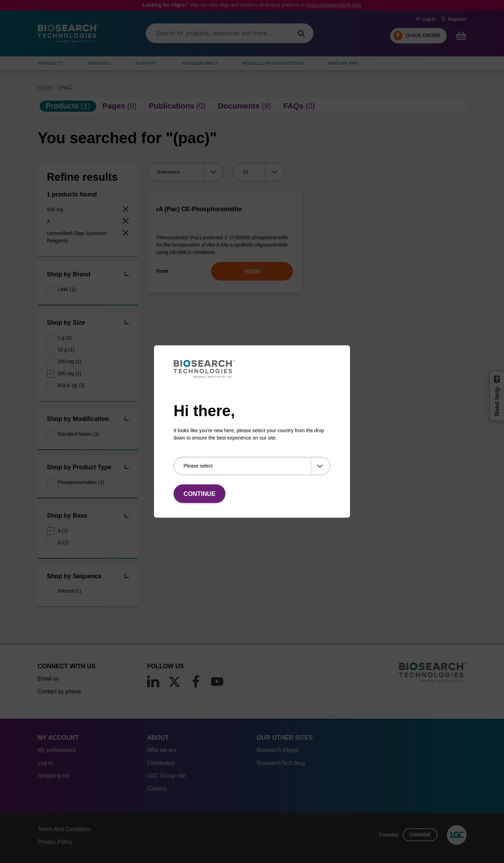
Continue (199, 494)
